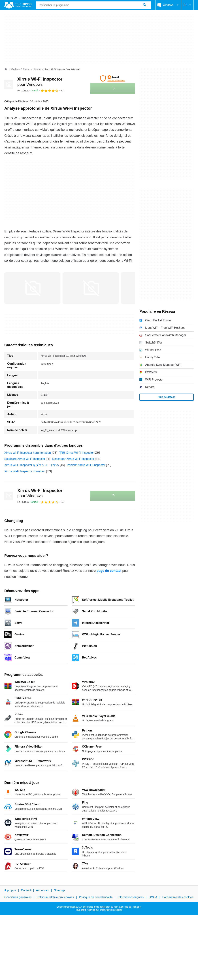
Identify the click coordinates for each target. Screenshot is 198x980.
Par (23, 90)
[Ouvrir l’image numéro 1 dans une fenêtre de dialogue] (91, 288)
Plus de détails (167, 397)
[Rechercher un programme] (145, 5)
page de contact (109, 571)
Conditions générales (18, 897)
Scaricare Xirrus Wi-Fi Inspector (25, 459)
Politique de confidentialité (96, 897)
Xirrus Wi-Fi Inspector (40, 493)
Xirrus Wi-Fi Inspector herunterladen (28, 453)
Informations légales (131, 897)
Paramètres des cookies (178, 897)
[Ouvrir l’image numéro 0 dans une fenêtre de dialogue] (32, 288)
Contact (26, 890)
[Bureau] (26, 69)
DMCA (153, 897)
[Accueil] (6, 69)
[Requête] (93, 5)
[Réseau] (37, 69)
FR (187, 5)
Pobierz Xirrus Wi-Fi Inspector (86, 465)
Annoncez (43, 890)
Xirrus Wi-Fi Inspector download (25, 471)
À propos (10, 890)
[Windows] (15, 69)
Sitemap (59, 890)
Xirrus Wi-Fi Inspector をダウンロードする (32, 465)
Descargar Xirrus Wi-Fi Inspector (73, 459)
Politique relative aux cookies (55, 897)
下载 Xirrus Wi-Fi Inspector (76, 453)
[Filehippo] (18, 5)
